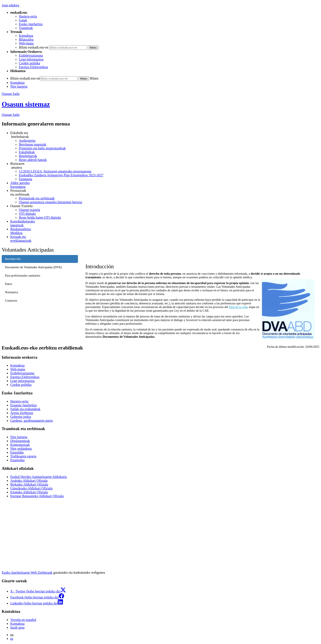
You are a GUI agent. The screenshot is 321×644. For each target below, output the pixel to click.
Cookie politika (29, 63)
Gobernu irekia (21, 417)
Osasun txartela (29, 210)
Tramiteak (26, 28)
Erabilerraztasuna (31, 55)
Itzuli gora (17, 627)
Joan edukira (10, 5)
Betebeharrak (28, 156)
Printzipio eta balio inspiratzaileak (42, 148)
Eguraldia (17, 452)
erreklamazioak (165, 239)
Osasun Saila (11, 94)
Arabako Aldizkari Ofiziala (29, 481)
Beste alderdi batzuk (33, 160)
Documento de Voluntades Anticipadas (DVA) (33, 267)
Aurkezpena (27, 141)
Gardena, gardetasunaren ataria (32, 421)
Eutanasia (25, 179)
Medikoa (165, 231)
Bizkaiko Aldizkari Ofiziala (29, 484)
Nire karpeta (19, 86)
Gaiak (23, 20)
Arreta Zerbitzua (22, 413)
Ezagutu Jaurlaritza (23, 405)
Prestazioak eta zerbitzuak (37, 198)
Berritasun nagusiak (33, 144)
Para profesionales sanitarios (23, 276)
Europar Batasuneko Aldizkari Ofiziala (37, 496)
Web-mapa (26, 43)
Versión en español (23, 620)
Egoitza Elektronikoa (33, 67)
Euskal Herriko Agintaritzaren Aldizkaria (38, 477)
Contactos (11, 301)
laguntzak (165, 223)
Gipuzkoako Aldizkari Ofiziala (31, 488)
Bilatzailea (26, 39)
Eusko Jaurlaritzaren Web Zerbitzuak (27, 573)
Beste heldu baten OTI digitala (40, 217)
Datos (9, 284)
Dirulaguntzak (20, 441)
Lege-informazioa (31, 59)
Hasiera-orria (28, 16)
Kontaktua (26, 36)
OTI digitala (27, 214)
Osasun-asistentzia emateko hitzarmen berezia (50, 202)
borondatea (165, 185)
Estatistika (17, 460)
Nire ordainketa (21, 449)
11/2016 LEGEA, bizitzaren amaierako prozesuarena (55, 171)
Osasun (11, 115)
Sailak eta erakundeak (25, 409)
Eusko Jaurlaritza (31, 24)
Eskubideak (27, 152)
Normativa (12, 292)
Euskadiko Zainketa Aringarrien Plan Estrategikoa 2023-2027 (61, 175)
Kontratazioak (20, 445)
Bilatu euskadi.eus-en (34, 47)
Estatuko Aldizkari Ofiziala (29, 492)
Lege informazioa (22, 381)
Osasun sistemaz (26, 104)
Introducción (13, 259)
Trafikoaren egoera (23, 456)
